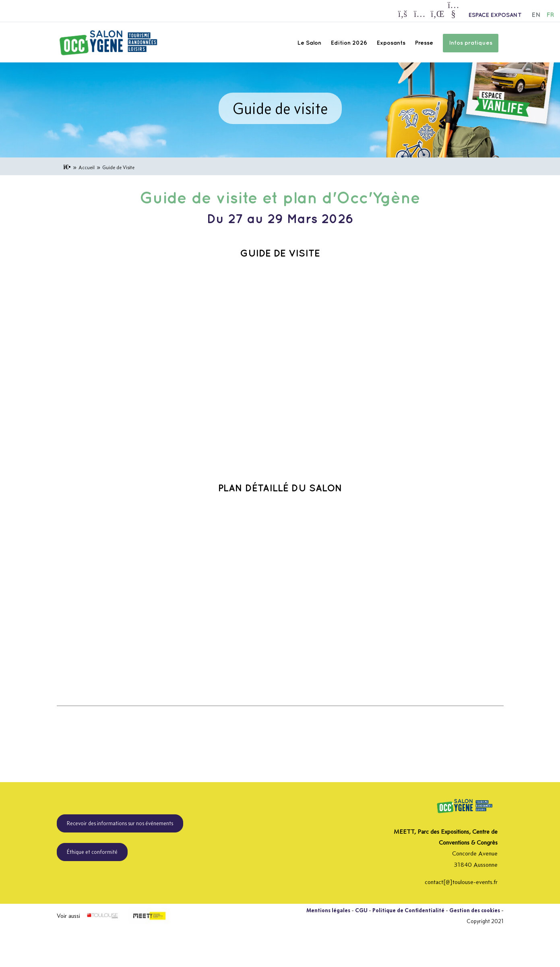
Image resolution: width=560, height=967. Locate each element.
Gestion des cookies (475, 910)
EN (536, 15)
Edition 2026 (349, 43)
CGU (361, 910)
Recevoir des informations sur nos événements (120, 823)
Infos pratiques (471, 43)
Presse (424, 43)
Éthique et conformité (92, 852)
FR (550, 15)
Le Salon (309, 43)
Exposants (391, 43)
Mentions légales (328, 910)
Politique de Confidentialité (408, 910)
